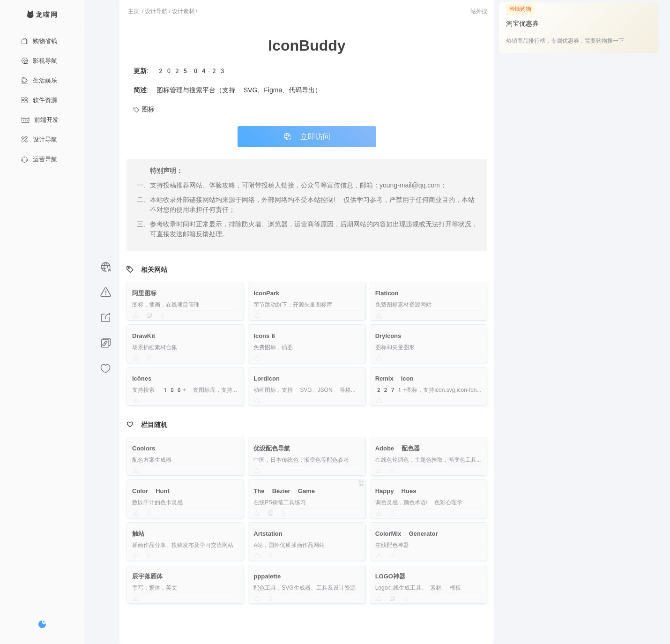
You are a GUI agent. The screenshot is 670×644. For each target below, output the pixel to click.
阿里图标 (144, 293)
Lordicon (267, 378)
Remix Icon (395, 378)
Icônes (142, 378)
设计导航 (39, 139)
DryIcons (388, 336)
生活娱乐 (39, 80)
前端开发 (40, 120)
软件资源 (39, 100)
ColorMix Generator (407, 534)
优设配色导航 (272, 448)
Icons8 (265, 336)
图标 (144, 109)
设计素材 (183, 11)
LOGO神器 (390, 576)
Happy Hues (396, 491)
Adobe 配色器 (398, 448)
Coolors (144, 448)
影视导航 (39, 61)
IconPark (266, 293)
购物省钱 (39, 41)
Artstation (268, 534)
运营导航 (39, 159)
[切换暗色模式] (42, 624)
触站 (138, 534)
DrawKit (144, 336)
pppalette (267, 576)
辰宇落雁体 (147, 576)
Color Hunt (151, 491)
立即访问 (307, 137)
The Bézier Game (284, 491)
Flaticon (387, 293)
